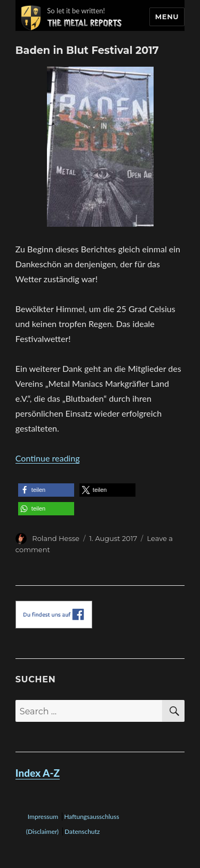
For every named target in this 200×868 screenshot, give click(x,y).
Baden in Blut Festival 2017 (87, 50)
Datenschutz (82, 831)
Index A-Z (38, 773)
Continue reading (48, 458)
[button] (46, 490)
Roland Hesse (56, 538)
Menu (167, 17)
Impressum (43, 817)
